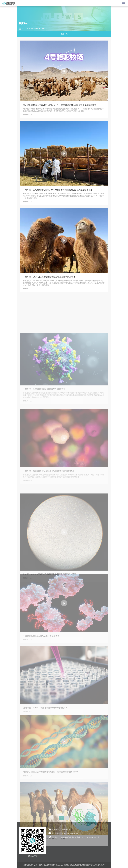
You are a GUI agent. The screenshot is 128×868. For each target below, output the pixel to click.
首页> (24, 29)
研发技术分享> (41, 29)
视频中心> (31, 29)
